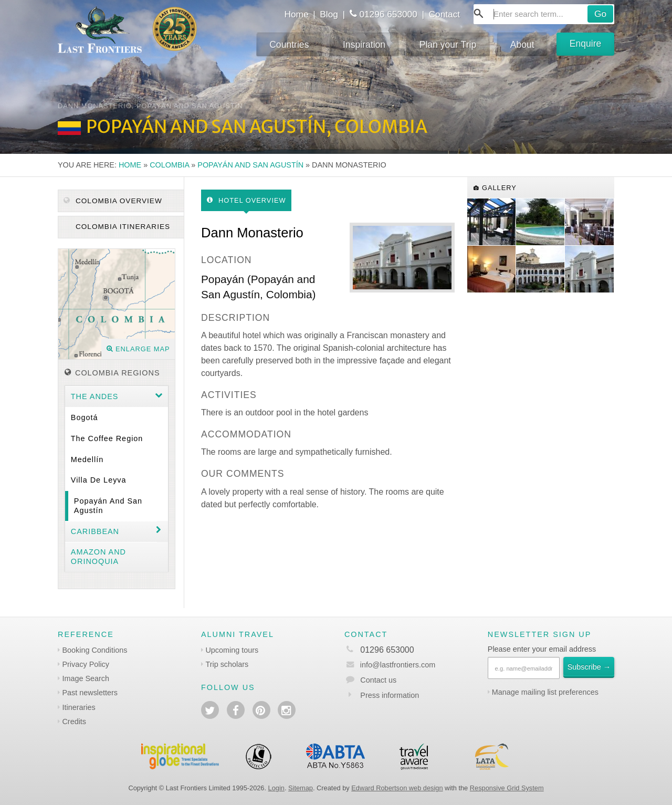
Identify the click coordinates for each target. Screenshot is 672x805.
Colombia (169, 165)
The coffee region (107, 438)
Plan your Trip (448, 45)
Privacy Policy (86, 664)
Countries (289, 45)
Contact (445, 14)
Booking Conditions (94, 650)
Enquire (586, 44)
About (522, 45)
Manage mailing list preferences (545, 692)
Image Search (86, 678)
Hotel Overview (246, 200)
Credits (74, 722)
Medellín (87, 459)
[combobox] (544, 14)
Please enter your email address (542, 649)
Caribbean (95, 531)
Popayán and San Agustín (250, 165)
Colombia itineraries (122, 227)
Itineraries (78, 707)
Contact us (378, 680)
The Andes (95, 396)
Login (276, 788)
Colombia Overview (113, 201)
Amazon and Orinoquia (98, 556)
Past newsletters (90, 693)
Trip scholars (227, 664)
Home (296, 14)
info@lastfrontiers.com (390, 665)
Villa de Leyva (99, 480)
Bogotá (85, 417)
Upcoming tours (232, 650)
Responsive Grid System (507, 788)
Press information (390, 695)
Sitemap (301, 788)
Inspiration (364, 45)
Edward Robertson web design (397, 788)
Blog (329, 14)
